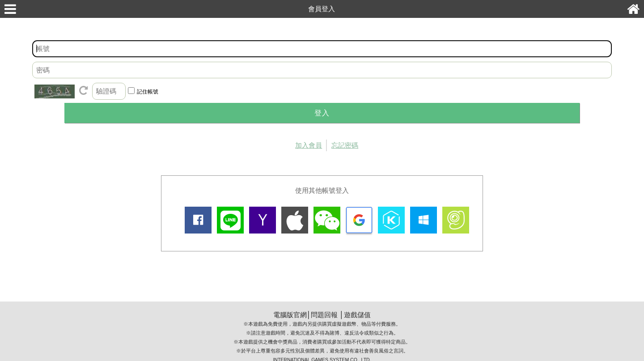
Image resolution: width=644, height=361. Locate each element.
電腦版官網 (290, 315)
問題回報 (324, 315)
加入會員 (309, 145)
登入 (322, 113)
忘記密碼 (345, 145)
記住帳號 (148, 92)
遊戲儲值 (357, 315)
